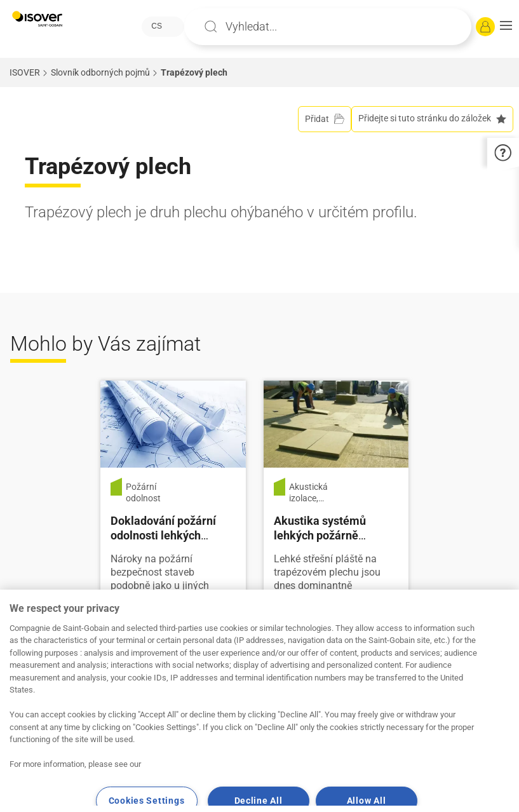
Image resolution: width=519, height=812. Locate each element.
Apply (211, 27)
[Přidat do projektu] (325, 119)
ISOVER (25, 72)
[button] (506, 27)
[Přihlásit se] (485, 27)
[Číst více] (173, 424)
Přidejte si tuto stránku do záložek (432, 118)
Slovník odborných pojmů (100, 72)
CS (157, 26)
